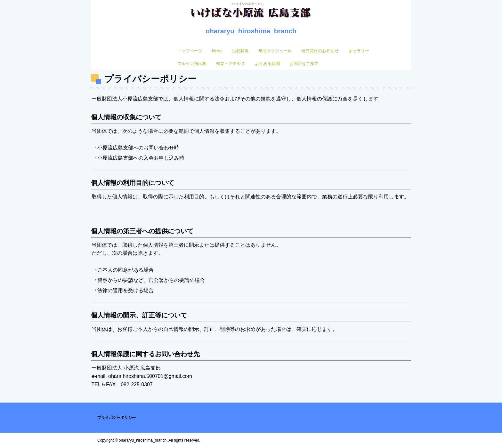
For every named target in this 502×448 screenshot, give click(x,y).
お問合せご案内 (304, 64)
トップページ (190, 51)
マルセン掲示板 (192, 64)
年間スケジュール (275, 51)
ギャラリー (359, 51)
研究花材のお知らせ (320, 51)
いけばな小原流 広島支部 (251, 16)
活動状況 (240, 51)
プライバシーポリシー (117, 418)
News (217, 51)
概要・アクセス (231, 64)
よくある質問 (267, 64)
